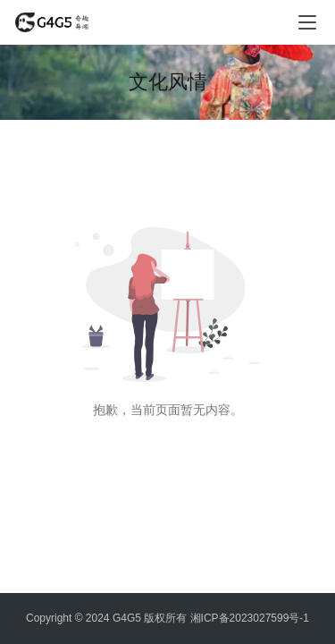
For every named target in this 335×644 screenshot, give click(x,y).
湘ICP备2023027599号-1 (250, 618)
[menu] (307, 22)
